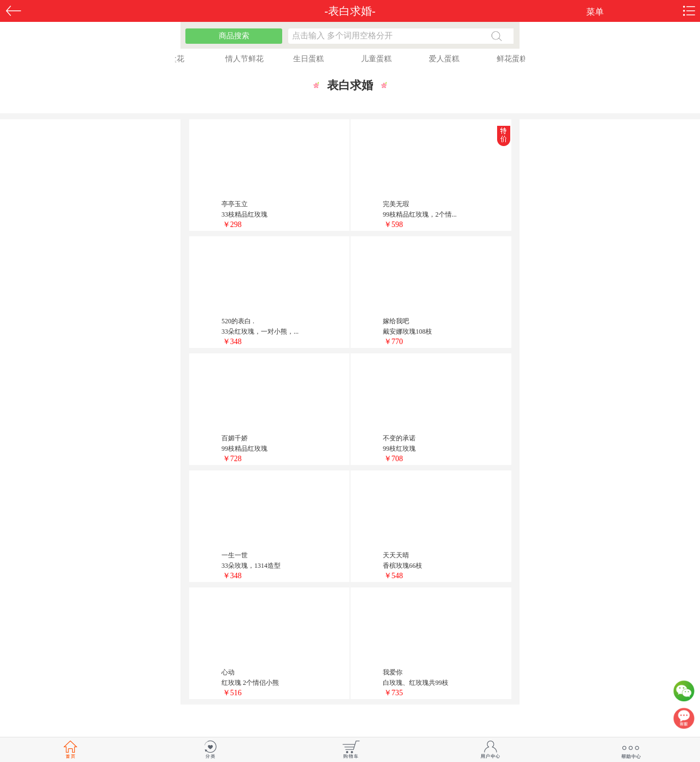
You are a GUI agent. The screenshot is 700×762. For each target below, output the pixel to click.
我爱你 (393, 672)
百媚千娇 (235, 438)
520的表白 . (238, 321)
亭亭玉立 (235, 204)
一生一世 (235, 555)
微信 (684, 694)
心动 (228, 672)
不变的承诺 (399, 438)
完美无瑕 (396, 204)
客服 (684, 721)
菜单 (595, 12)
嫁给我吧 (396, 321)
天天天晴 (396, 555)
